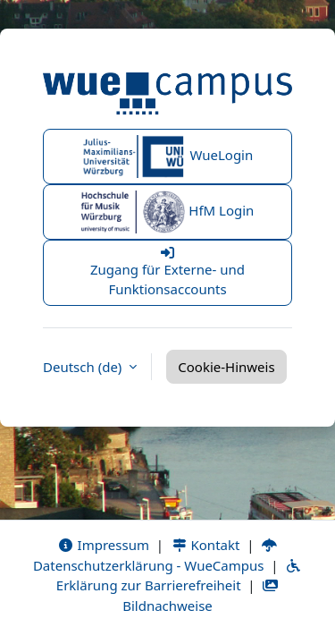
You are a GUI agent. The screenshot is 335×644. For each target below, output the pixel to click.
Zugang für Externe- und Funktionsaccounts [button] (167, 272)
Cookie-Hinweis (226, 367)
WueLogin (168, 157)
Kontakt (205, 545)
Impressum (103, 545)
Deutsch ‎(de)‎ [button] (84, 367)
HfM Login (168, 212)
